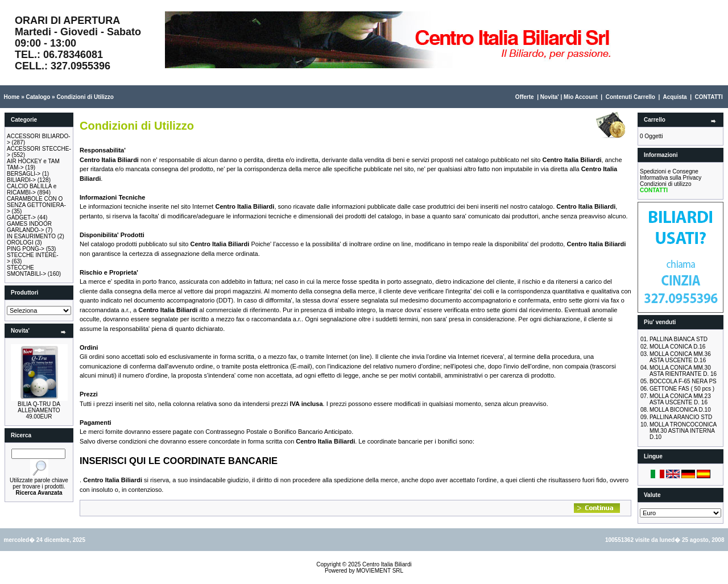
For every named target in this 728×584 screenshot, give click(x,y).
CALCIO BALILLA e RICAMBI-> (32, 189)
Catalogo (38, 97)
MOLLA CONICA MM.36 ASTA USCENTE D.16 (680, 357)
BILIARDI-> (21, 180)
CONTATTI (709, 97)
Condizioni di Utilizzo (85, 97)
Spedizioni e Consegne (669, 171)
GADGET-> (21, 218)
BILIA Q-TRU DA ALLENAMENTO (39, 407)
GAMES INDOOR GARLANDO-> (29, 227)
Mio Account (581, 97)
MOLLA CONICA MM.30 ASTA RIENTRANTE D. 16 (683, 371)
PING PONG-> (26, 249)
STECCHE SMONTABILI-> (26, 271)
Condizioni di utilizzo (666, 184)
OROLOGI (20, 243)
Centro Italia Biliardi (387, 564)
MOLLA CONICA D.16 (677, 347)
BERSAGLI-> (24, 174)
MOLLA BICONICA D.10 (680, 410)
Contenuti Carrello (630, 97)
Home (12, 97)
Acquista (675, 97)
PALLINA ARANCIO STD (681, 417)
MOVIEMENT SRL (380, 571)
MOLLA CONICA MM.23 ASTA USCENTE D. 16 (680, 399)
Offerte (525, 97)
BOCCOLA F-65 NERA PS (683, 381)
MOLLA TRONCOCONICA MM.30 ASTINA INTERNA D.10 (683, 431)
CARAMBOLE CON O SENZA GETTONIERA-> (36, 205)
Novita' (550, 97)
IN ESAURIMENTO (31, 236)
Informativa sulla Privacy (671, 178)
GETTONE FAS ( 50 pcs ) (682, 389)
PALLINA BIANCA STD (679, 339)
